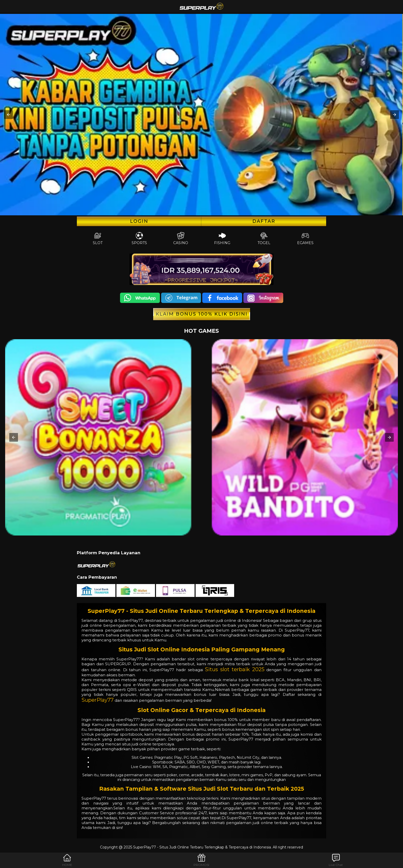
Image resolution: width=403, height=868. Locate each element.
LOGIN (139, 221)
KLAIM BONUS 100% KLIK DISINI (202, 314)
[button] (8, 115)
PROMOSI (201, 860)
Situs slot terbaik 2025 (235, 669)
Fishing (222, 239)
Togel (264, 239)
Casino (181, 239)
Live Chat (336, 860)
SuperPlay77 (98, 700)
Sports (139, 239)
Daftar (264, 221)
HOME (67, 860)
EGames (305, 239)
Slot (98, 239)
